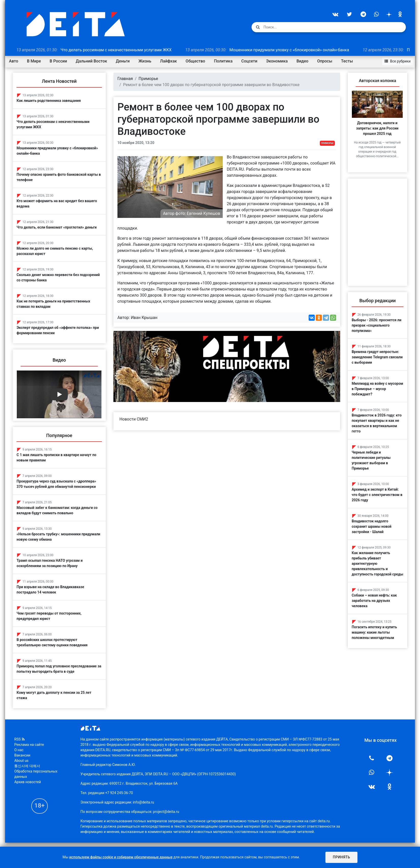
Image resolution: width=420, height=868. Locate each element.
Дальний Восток (93, 61)
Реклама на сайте (31, 744)
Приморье (149, 78)
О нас (20, 749)
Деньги (124, 61)
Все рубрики (396, 61)
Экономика (278, 61)
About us (23, 760)
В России (60, 61)
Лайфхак (170, 61)
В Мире (35, 61)
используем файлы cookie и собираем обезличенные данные (121, 857)
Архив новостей (29, 781)
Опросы (326, 61)
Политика (225, 61)
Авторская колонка (376, 80)
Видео (304, 61)
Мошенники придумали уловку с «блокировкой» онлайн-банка (280, 49)
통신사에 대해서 (29, 765)
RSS (21, 738)
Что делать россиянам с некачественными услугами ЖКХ (107, 49)
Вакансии (24, 754)
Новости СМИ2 (135, 418)
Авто (15, 61)
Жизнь (146, 61)
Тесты (348, 61)
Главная (126, 78)
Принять (341, 857)
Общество (197, 61)
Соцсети (251, 61)
